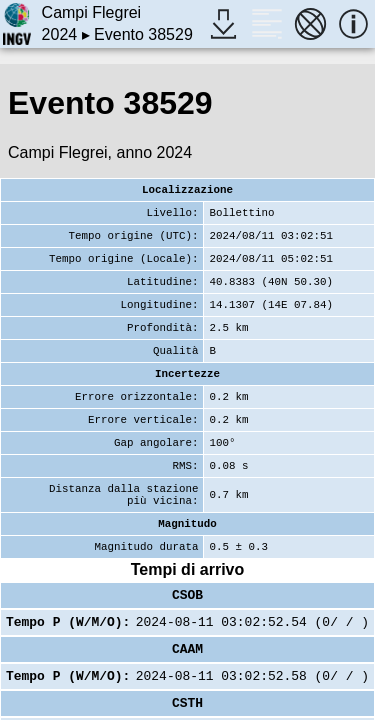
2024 (60, 34)
